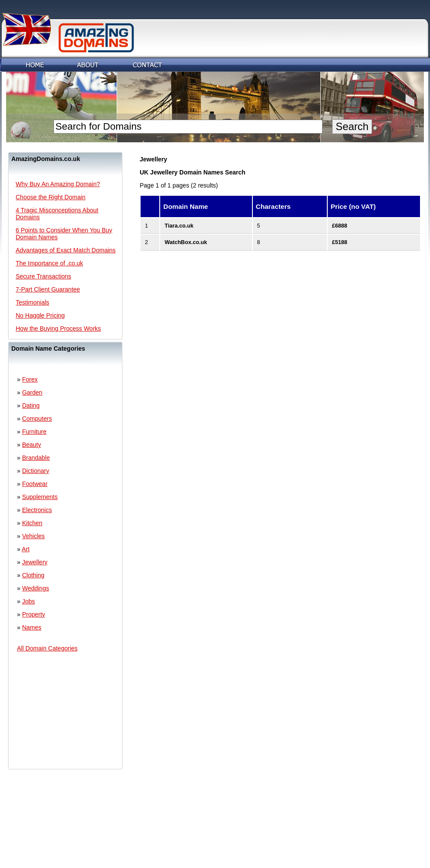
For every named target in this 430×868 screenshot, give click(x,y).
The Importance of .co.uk (49, 263)
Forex (30, 379)
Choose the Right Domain (50, 197)
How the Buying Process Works (58, 328)
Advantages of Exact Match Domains (66, 250)
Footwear (35, 484)
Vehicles (34, 536)
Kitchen (32, 523)
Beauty (32, 445)
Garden (32, 392)
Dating (31, 406)
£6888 (340, 226)
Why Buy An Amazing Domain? (58, 184)
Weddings (36, 588)
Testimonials (32, 302)
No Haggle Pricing (40, 315)
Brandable (36, 458)
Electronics (37, 510)
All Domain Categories (47, 648)
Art (26, 549)
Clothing (33, 575)
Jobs (29, 601)
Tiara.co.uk (179, 226)
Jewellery (35, 562)
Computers (37, 419)
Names (32, 627)
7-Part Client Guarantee (48, 289)
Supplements (40, 497)
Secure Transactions (44, 276)
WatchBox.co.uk (186, 242)
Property (34, 614)
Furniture (34, 432)
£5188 (340, 242)
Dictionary (36, 471)
